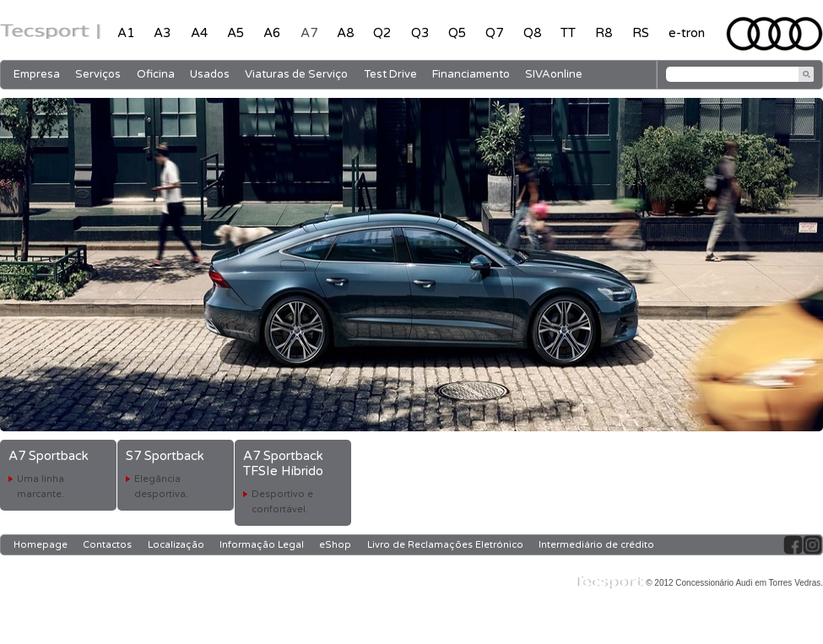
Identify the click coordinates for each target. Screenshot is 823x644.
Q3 (420, 33)
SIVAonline (554, 74)
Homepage (41, 545)
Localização (176, 545)
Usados (210, 74)
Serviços (98, 74)
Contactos (107, 545)
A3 (162, 33)
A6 (272, 33)
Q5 (457, 33)
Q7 (494, 33)
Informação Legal (262, 545)
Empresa (37, 74)
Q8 (532, 33)
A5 (236, 33)
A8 (345, 33)
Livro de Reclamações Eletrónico (445, 545)
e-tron (687, 33)
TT (568, 33)
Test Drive (390, 74)
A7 (309, 33)
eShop (335, 545)
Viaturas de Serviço (296, 74)
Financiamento (471, 74)
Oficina (156, 74)
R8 (604, 33)
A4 (199, 33)
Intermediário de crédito (596, 545)
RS (641, 33)
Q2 (382, 33)
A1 (126, 33)
